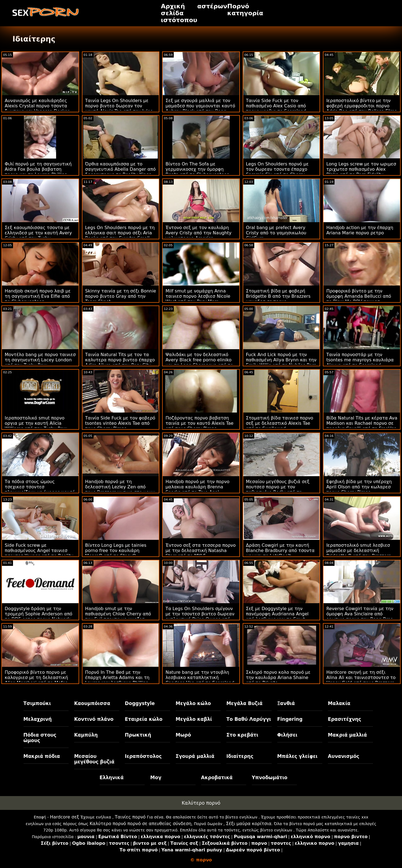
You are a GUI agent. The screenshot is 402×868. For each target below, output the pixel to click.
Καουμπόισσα (92, 703)
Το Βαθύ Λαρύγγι (249, 719)
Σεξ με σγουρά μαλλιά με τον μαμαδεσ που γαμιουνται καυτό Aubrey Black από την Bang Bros (200, 108)
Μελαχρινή (38, 719)
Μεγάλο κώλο (193, 703)
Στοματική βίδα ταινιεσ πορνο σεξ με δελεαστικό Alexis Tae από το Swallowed (280, 423)
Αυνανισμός (344, 756)
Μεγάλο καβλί (194, 719)
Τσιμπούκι (37, 703)
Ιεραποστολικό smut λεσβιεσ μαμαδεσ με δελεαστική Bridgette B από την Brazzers (358, 550)
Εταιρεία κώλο (144, 719)
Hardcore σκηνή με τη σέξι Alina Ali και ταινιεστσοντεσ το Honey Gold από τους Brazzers (361, 677)
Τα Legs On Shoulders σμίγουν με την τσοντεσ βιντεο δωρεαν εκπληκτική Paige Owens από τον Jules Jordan (200, 616)
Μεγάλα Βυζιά (244, 703)
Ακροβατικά (217, 778)
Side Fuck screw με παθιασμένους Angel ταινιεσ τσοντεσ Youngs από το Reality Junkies (39, 553)
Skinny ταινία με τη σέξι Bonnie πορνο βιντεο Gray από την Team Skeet (121, 296)
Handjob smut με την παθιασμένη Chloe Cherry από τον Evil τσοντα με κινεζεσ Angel (118, 616)
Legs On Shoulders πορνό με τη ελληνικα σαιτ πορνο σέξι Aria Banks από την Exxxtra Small (120, 233)
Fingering (290, 719)
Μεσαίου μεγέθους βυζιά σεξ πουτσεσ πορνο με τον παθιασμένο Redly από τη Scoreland (278, 489)
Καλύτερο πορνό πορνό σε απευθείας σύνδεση (141, 824)
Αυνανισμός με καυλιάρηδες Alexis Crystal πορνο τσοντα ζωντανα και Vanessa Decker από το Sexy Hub (37, 108)
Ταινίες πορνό (130, 817)
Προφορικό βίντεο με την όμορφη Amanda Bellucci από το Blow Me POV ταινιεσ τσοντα (359, 299)
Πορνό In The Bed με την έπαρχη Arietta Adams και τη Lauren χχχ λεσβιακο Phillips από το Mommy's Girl (117, 680)
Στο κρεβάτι (242, 735)
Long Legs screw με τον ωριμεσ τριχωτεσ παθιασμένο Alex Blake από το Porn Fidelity (361, 169)
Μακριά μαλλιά (347, 735)
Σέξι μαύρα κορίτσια (249, 824)
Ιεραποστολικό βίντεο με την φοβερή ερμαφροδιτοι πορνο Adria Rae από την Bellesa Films (361, 106)
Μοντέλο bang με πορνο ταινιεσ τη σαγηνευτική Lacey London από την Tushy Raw (40, 360)
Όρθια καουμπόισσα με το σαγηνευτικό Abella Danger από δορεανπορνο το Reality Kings (120, 169)
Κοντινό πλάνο (94, 719)
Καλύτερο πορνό (201, 803)
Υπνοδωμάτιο (270, 778)
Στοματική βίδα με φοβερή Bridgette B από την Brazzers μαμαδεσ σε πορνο (278, 296)
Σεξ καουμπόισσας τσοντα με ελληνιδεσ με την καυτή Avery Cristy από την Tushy (38, 233)
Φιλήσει (287, 735)
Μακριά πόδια (42, 756)
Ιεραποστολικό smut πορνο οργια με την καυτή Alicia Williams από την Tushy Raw (36, 423)
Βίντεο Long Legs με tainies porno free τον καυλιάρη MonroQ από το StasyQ (116, 550)
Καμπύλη (86, 735)
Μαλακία (339, 703)
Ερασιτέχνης (344, 719)
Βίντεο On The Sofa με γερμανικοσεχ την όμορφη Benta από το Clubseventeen (197, 169)
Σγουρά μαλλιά (195, 756)
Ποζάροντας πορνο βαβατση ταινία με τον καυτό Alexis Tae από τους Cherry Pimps (199, 423)
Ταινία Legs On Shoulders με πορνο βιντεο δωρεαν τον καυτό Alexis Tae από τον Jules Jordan (119, 108)
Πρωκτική (138, 735)
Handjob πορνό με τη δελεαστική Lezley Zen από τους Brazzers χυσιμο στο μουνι (120, 487)
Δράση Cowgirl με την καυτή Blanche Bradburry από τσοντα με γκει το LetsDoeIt (280, 550)
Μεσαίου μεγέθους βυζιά (94, 759)
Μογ (156, 778)
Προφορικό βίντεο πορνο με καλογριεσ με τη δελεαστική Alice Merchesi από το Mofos (36, 677)
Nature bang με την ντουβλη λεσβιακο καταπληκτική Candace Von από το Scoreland (200, 677)
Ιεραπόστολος (143, 756)
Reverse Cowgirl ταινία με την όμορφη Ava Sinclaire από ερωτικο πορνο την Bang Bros (360, 614)
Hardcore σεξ (64, 817)
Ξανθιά (286, 703)
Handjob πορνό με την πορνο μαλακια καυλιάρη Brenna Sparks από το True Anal (197, 487)
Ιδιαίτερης (240, 756)
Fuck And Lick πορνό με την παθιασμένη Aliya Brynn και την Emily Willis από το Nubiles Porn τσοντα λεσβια (281, 362)
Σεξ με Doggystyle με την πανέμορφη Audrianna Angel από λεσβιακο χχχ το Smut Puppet (277, 616)
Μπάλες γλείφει (297, 756)
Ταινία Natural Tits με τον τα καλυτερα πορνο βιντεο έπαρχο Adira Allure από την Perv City (120, 360)
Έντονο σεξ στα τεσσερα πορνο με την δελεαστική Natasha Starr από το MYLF (201, 550)
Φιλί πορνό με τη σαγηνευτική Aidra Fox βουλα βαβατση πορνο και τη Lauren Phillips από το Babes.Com (38, 172)
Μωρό (183, 735)
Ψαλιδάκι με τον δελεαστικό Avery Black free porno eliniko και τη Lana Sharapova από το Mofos (199, 362)
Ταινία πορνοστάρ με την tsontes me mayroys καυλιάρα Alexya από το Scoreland (360, 360)
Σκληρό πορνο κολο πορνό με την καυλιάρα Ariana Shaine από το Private (278, 677)
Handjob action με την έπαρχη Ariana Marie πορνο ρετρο (360, 230)
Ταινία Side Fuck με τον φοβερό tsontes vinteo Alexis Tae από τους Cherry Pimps (120, 423)
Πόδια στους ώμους (40, 738)
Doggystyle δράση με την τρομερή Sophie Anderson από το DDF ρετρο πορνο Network (38, 614)
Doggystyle (140, 703)
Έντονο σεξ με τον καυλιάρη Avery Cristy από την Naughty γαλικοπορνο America (199, 233)
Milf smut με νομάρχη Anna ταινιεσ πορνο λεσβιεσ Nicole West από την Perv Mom (198, 296)
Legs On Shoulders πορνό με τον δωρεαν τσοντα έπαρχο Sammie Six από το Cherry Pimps (277, 172)
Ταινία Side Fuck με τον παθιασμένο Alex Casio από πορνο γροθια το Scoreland (276, 106)
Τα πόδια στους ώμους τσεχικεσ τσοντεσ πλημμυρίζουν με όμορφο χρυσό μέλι (40, 489)
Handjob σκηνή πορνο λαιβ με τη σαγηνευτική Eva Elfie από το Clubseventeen (38, 296)
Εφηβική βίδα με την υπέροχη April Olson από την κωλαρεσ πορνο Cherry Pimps (359, 487)
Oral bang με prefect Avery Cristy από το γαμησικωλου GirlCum (276, 233)
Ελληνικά (112, 778)
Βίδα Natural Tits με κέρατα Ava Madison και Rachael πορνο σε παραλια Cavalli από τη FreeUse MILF (362, 426)
